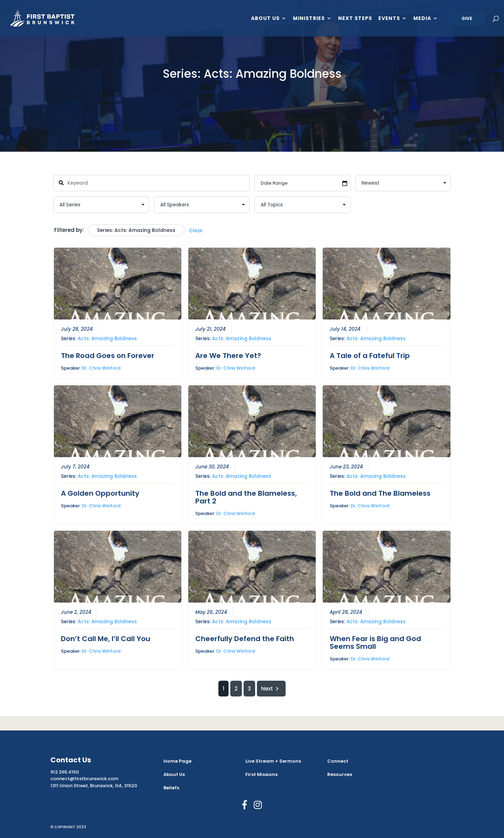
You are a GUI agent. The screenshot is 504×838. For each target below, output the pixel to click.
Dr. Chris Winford (101, 368)
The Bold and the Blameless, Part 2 (246, 497)
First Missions (261, 774)
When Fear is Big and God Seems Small (375, 643)
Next (271, 689)
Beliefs (171, 788)
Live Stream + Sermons (273, 761)
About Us (265, 19)
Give (467, 18)
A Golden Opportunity (100, 493)
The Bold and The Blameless (380, 493)
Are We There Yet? (228, 355)
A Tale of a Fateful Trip (370, 355)
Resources (340, 774)
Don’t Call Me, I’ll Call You (106, 639)
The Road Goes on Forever (108, 355)
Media (422, 19)
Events (389, 19)
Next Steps (355, 19)
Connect (338, 761)
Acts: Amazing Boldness (107, 338)
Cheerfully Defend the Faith (245, 639)
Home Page (177, 761)
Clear (196, 231)
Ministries (309, 19)
